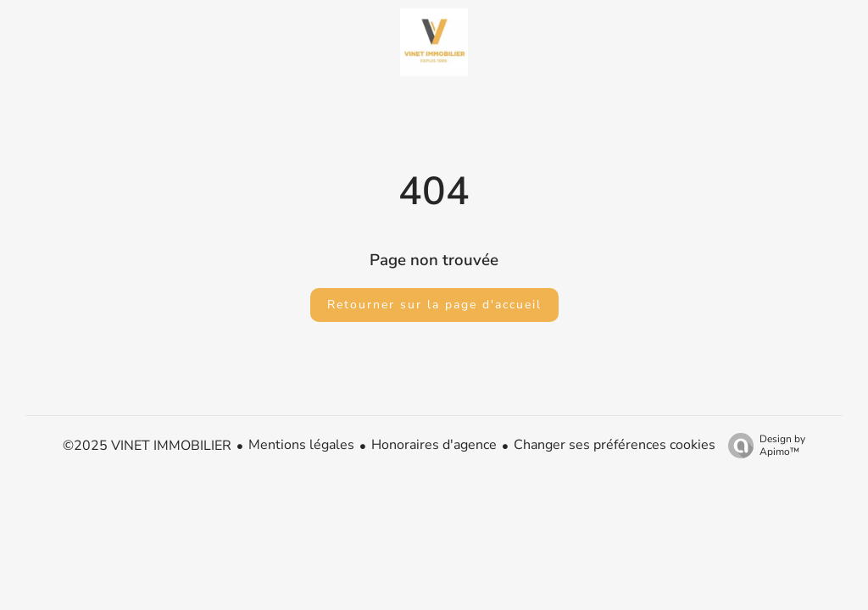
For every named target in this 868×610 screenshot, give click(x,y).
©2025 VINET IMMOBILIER (147, 446)
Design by (762, 445)
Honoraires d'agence (434, 445)
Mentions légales (301, 445)
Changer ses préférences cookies (615, 445)
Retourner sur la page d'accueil (434, 305)
